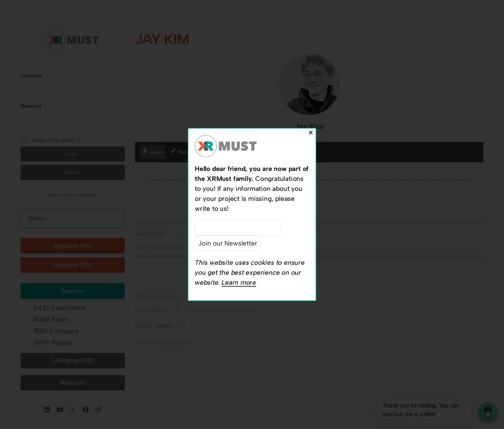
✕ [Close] (311, 133)
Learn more (239, 282)
